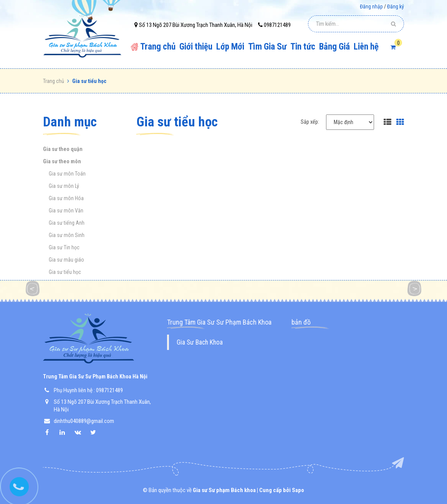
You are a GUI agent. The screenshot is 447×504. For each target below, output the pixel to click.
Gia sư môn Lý (64, 186)
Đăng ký (396, 7)
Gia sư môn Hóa (66, 198)
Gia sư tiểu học (65, 272)
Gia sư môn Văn (66, 211)
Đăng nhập (371, 7)
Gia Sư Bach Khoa (200, 342)
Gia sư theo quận (63, 149)
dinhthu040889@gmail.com (84, 421)
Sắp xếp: (310, 122)
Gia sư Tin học (64, 247)
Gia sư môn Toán (67, 174)
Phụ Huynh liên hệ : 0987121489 (88, 390)
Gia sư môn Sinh (67, 235)
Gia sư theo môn (62, 161)
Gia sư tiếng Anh (67, 223)
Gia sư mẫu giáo (66, 260)
